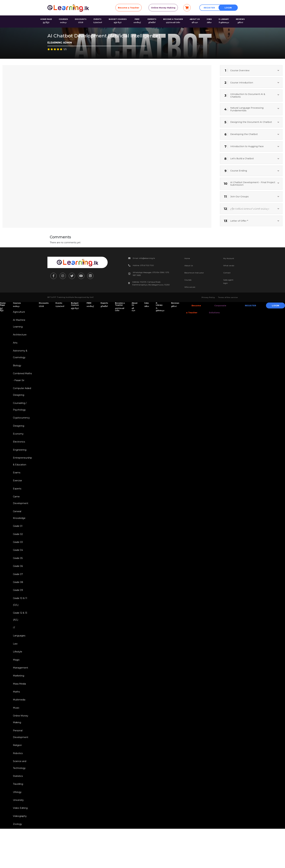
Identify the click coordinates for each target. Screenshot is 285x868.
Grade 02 (17, 542)
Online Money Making (163, 8)
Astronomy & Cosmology (20, 356)
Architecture (19, 336)
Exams (16, 478)
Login (228, 8)
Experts (17, 495)
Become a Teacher (129, 8)
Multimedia (19, 713)
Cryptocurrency (21, 421)
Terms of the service (228, 297)
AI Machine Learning (19, 324)
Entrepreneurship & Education (22, 466)
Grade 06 (17, 575)
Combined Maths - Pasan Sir (22, 379)
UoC (92, 297)
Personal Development (20, 748)
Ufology (17, 808)
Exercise (17, 486)
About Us (189, 266)
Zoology (17, 841)
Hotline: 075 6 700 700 (143, 265)
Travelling (18, 800)
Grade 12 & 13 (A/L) (20, 626)
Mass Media (19, 696)
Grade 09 (17, 599)
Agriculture (18, 312)
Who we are (190, 287)
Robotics (17, 768)
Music (16, 721)
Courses (188, 280)
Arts (15, 344)
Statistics (17, 791)
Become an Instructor (194, 273)
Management (20, 680)
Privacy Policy (208, 297)
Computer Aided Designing (22, 394)
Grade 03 (17, 550)
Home (187, 258)
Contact (227, 273)
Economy (18, 438)
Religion (17, 760)
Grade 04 (17, 558)
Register (209, 8)
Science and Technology (19, 780)
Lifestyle (17, 663)
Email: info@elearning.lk (144, 258)
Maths (16, 704)
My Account (229, 258)
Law (15, 655)
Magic (16, 671)
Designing (18, 430)
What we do (229, 266)
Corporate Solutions (215, 309)
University (18, 816)
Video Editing (20, 825)
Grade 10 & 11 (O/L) (20, 611)
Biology (17, 367)
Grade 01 (17, 533)
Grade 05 (17, 566)
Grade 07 (17, 583)
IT (13, 638)
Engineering (19, 454)
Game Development (20, 506)
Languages (19, 647)
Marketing (18, 688)
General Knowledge (19, 522)
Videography (19, 833)
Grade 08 (18, 591)
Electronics (18, 446)
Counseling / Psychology (19, 410)
